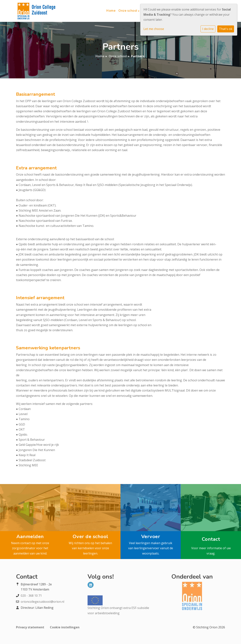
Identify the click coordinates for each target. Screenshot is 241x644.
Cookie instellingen (65, 627)
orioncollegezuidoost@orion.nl (42, 602)
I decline (208, 29)
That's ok (226, 29)
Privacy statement (30, 627)
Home (111, 11)
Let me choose (154, 29)
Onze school (128, 11)
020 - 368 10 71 (31, 596)
